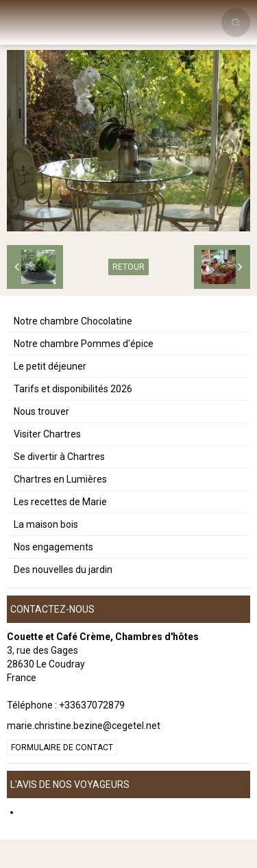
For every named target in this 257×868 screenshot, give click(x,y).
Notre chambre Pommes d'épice (84, 344)
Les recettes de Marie (60, 502)
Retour (128, 267)
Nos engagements (53, 547)
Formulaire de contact (62, 748)
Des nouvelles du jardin (63, 570)
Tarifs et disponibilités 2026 (73, 389)
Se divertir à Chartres (59, 457)
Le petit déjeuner (50, 366)
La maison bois (46, 524)
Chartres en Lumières (60, 479)
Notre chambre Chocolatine (73, 321)
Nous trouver (41, 411)
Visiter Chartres (47, 434)
